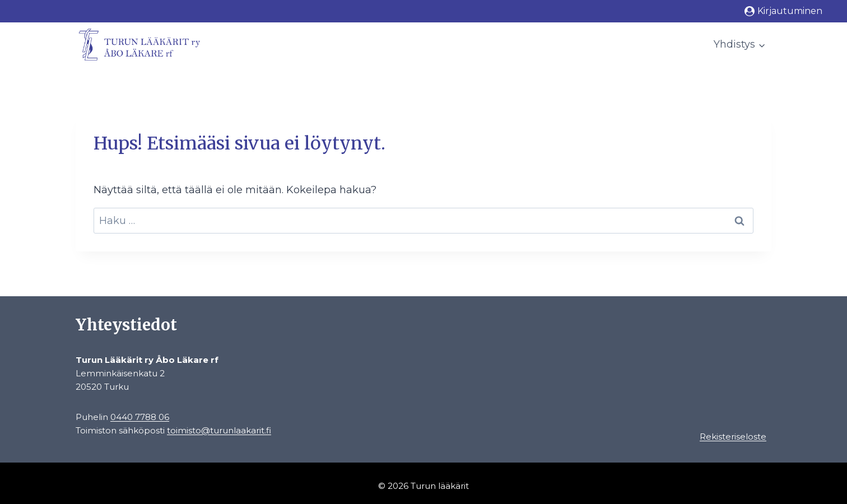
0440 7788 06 (140, 417)
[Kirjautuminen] (783, 11)
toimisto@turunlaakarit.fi (219, 430)
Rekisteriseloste (733, 437)
